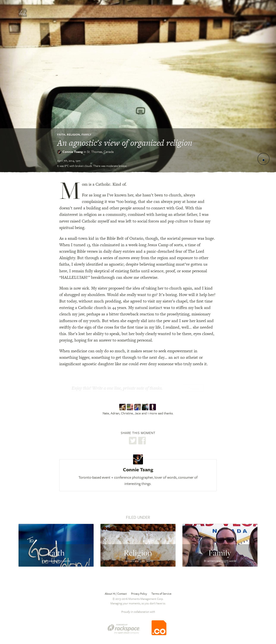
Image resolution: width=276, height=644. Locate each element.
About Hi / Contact (116, 594)
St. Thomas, (100, 152)
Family (87, 135)
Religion (73, 135)
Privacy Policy (139, 594)
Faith (61, 135)
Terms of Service (161, 594)
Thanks (193, 389)
